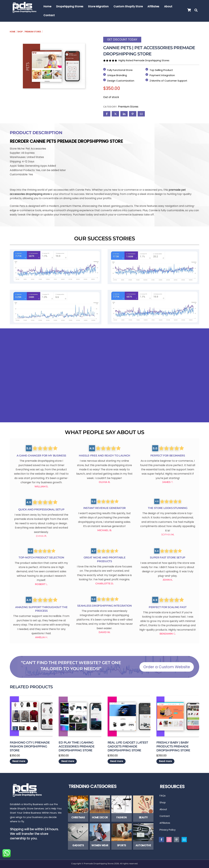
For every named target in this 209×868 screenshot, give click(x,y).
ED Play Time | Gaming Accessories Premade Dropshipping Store (76, 745)
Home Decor (100, 817)
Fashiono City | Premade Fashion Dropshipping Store (30, 745)
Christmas (78, 817)
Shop (20, 32)
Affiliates (154, 6)
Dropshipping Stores (70, 6)
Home (48, 6)
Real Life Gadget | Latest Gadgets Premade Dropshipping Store (128, 745)
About (169, 6)
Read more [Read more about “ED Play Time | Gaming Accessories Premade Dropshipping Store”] (68, 760)
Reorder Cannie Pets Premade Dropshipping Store (66, 140)
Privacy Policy (168, 832)
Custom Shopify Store (128, 6)
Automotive (143, 845)
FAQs (163, 795)
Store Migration (99, 6)
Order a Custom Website (167, 666)
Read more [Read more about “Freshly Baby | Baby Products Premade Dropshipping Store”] (165, 760)
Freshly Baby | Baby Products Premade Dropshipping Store (173, 745)
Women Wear (100, 845)
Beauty (143, 817)
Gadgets (78, 845)
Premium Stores (33, 32)
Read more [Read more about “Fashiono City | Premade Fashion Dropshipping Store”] (19, 760)
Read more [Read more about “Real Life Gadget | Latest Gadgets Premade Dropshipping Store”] (117, 760)
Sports (122, 845)
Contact (49, 15)
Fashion (121, 817)
